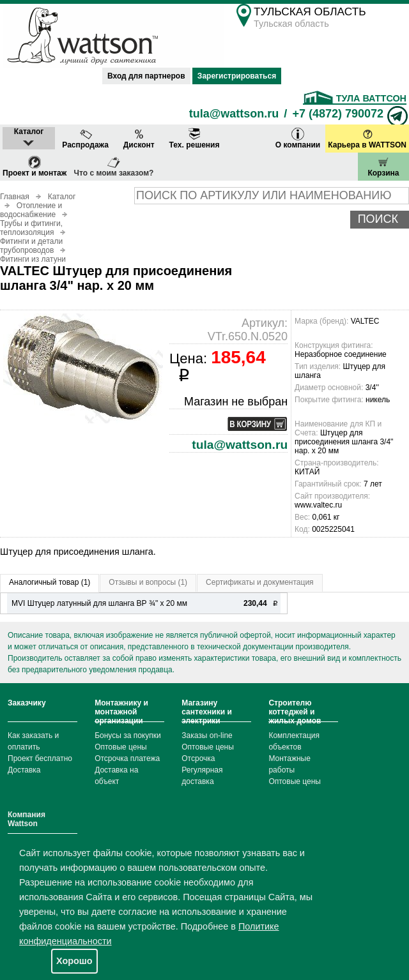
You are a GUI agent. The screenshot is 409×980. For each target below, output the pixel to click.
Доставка (24, 770)
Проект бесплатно (40, 758)
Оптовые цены (121, 747)
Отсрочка (198, 758)
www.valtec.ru (318, 505)
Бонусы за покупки (128, 735)
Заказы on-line (207, 735)
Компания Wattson (27, 819)
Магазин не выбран (236, 402)
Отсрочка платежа (127, 758)
